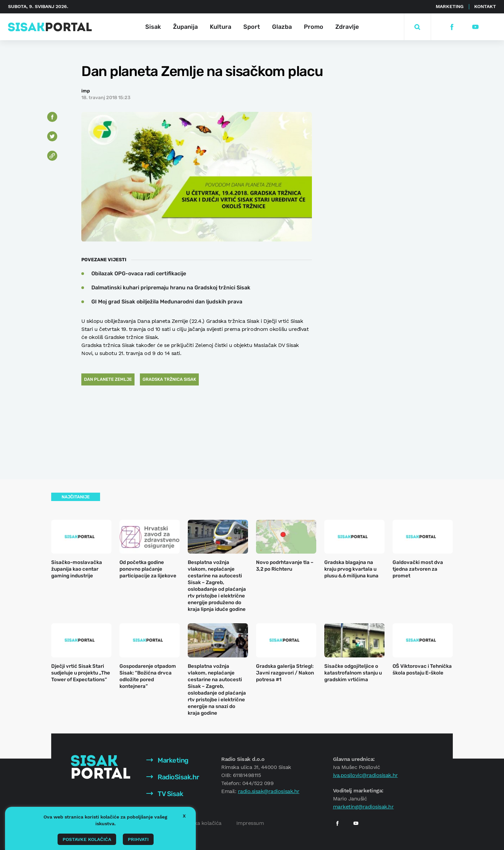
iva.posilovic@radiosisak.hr (365, 775)
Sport (252, 27)
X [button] (184, 816)
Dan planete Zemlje (108, 379)
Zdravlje (347, 27)
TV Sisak (165, 794)
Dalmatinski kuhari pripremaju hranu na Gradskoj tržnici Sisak (171, 288)
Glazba (282, 27)
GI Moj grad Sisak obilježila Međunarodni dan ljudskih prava (167, 302)
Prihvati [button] (138, 839)
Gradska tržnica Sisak (169, 379)
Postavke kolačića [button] (87, 839)
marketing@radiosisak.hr (363, 807)
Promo (314, 27)
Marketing (450, 6)
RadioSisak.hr (173, 777)
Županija (185, 27)
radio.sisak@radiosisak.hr (269, 791)
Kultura (221, 27)
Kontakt (485, 6)
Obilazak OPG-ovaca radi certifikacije (139, 273)
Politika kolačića (202, 823)
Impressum (250, 823)
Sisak (153, 27)
